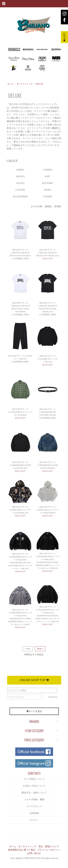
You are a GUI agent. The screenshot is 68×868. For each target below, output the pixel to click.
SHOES (48, 190)
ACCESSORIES (20, 197)
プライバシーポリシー (49, 850)
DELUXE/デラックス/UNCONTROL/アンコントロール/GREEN (20, 412)
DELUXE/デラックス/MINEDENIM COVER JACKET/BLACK (20, 465)
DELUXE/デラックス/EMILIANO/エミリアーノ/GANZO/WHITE (48, 510)
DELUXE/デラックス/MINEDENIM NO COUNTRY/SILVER (48, 412)
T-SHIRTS (47, 170)
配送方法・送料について (34, 793)
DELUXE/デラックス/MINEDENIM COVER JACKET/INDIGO (47, 465)
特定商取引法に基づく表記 (22, 850)
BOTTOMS (48, 183)
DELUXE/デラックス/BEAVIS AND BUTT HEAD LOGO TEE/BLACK (48, 253)
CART (64, 37)
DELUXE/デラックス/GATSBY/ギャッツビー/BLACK (47, 359)
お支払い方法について (34, 786)
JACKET (20, 183)
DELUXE (40, 84)
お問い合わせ (34, 853)
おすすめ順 (36, 206)
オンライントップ (25, 84)
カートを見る (34, 711)
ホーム (10, 84)
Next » (40, 649)
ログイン (34, 820)
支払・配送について (49, 846)
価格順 (48, 206)
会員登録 (34, 813)
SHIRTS (20, 170)
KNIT (47, 177)
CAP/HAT (20, 190)
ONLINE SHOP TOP (34, 680)
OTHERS (48, 197)
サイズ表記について (34, 779)
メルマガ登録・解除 (34, 800)
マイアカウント (34, 806)
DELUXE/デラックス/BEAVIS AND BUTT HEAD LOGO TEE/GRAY (20, 253)
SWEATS (20, 177)
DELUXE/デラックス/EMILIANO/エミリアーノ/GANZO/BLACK (20, 510)
